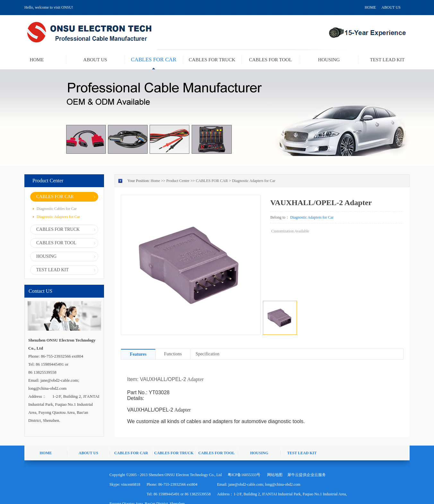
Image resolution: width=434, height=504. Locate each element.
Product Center (178, 181)
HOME (370, 7)
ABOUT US (391, 7)
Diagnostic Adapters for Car (254, 181)
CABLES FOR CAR (212, 181)
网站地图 (274, 475)
